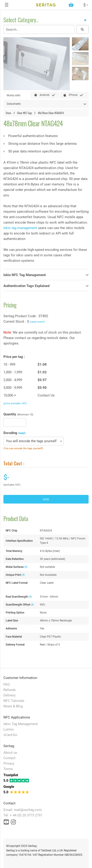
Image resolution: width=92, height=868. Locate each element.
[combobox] (33, 441)
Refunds (10, 690)
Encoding (14, 433)
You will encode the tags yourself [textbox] (31, 441)
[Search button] (82, 30)
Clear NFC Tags (24, 113)
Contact (9, 758)
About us (10, 753)
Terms (8, 769)
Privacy (9, 763)
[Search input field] (39, 30)
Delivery (9, 695)
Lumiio (9, 729)
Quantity (18, 414)
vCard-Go (10, 735)
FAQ (6, 684)
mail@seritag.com (28, 810)
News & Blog (13, 706)
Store (8, 113)
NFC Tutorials (14, 701)
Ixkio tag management (20, 228)
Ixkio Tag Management (21, 724)
